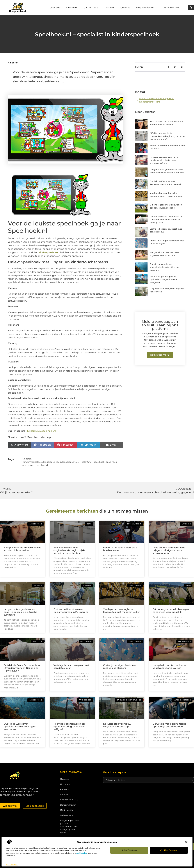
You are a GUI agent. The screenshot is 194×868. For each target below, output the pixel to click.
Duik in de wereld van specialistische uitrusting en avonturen (164, 267)
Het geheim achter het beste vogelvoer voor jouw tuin (169, 667)
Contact (125, 8)
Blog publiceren (145, 8)
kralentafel (86, 462)
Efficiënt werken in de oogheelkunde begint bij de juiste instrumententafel (167, 136)
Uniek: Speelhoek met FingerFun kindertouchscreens (157, 100)
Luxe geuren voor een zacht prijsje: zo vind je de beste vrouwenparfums (164, 160)
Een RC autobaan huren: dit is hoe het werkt (120, 549)
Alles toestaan (129, 850)
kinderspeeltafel (71, 462)
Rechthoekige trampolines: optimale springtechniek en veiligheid (164, 279)
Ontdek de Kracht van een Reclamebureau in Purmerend (71, 611)
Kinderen (13, 63)
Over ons (55, 8)
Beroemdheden (68, 805)
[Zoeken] (191, 8)
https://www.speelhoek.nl (42, 431)
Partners (109, 8)
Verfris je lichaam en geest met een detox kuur (71, 667)
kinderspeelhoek (49, 252)
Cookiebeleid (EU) (69, 800)
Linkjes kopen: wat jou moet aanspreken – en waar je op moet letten (69, 827)
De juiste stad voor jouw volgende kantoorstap (117, 725)
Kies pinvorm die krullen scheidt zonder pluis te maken (22, 549)
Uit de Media (67, 810)
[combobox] (174, 8)
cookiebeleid (82, 853)
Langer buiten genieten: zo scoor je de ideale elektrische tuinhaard (20, 612)
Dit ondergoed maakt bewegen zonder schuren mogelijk (171, 611)
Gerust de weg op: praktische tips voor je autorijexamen (169, 725)
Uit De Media (91, 8)
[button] (186, 842)
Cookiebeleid (12, 865)
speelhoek (99, 462)
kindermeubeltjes (32, 462)
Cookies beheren (169, 850)
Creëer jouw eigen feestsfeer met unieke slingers (120, 667)
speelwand (42, 465)
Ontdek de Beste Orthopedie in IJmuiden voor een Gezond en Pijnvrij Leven (166, 219)
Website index (67, 815)
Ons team (72, 8)
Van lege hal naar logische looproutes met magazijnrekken (122, 611)
